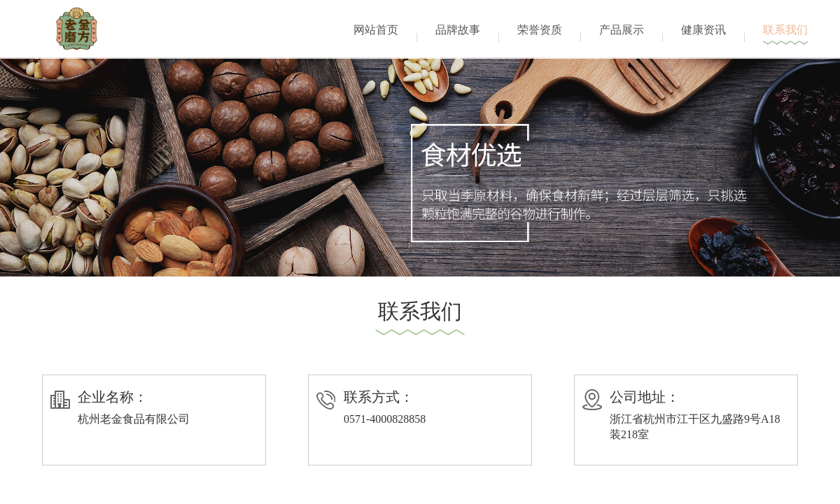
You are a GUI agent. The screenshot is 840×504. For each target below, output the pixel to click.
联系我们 (785, 30)
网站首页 (376, 30)
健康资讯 (703, 30)
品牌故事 (458, 30)
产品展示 (622, 30)
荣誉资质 (540, 30)
